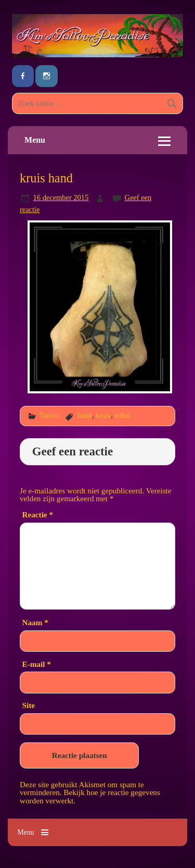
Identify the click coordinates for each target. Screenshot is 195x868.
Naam (35, 622)
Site (29, 705)
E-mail (37, 664)
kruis (103, 415)
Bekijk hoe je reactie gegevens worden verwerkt (90, 796)
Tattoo (49, 415)
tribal (122, 415)
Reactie (38, 514)
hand (85, 415)
